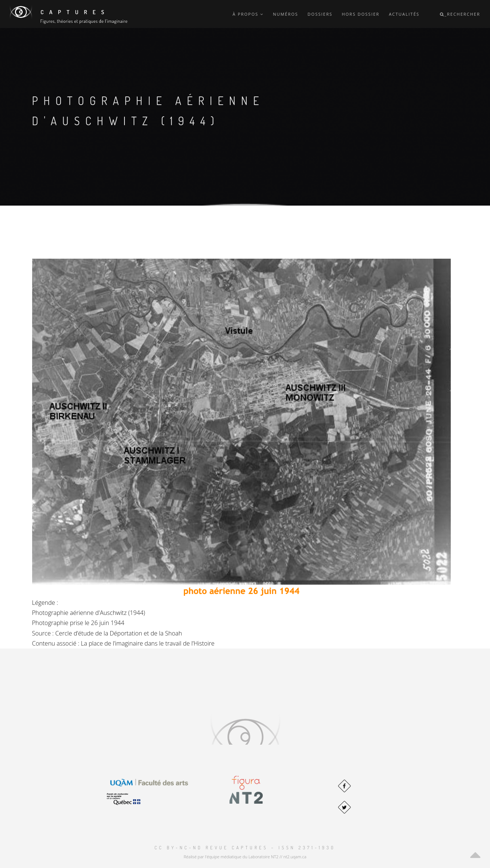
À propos (248, 14)
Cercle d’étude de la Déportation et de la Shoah (119, 633)
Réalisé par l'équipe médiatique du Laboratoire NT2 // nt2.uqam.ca (245, 857)
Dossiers (320, 14)
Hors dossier (360, 14)
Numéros (286, 14)
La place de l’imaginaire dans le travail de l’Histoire (148, 643)
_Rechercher (460, 14)
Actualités (404, 14)
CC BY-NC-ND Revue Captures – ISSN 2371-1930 (245, 848)
